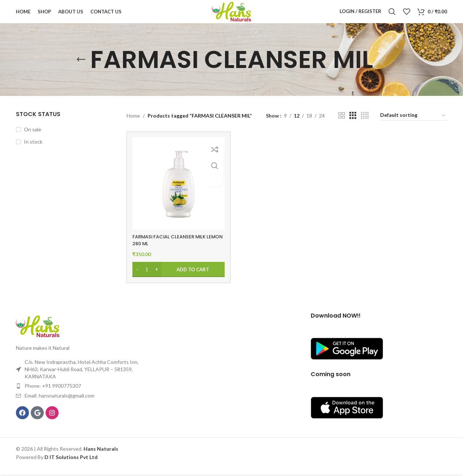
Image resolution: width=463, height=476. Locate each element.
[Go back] (81, 69)
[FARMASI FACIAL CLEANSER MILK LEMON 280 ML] (178, 192)
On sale (33, 139)
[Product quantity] (147, 277)
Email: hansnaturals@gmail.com (60, 403)
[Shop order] (413, 125)
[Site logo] (231, 16)
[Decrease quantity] (137, 277)
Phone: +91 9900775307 (53, 393)
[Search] (392, 16)
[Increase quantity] (157, 277)
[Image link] (38, 333)
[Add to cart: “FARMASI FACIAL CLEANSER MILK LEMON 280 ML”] (178, 277)
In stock (33, 151)
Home (133, 125)
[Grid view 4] (365, 125)
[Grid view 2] (342, 125)
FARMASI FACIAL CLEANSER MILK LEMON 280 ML (172, 248)
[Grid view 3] (353, 125)
